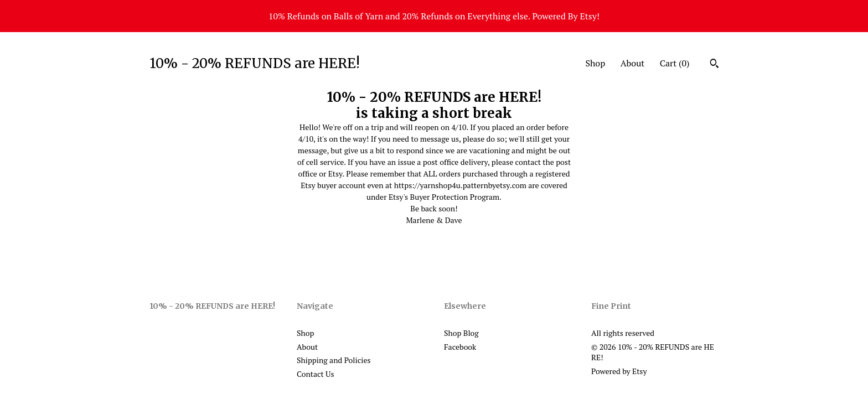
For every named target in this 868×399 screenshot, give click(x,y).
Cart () (675, 63)
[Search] (714, 65)
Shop (595, 63)
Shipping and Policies (334, 360)
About (633, 63)
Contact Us (316, 374)
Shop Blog (461, 333)
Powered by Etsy (619, 371)
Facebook (460, 347)
